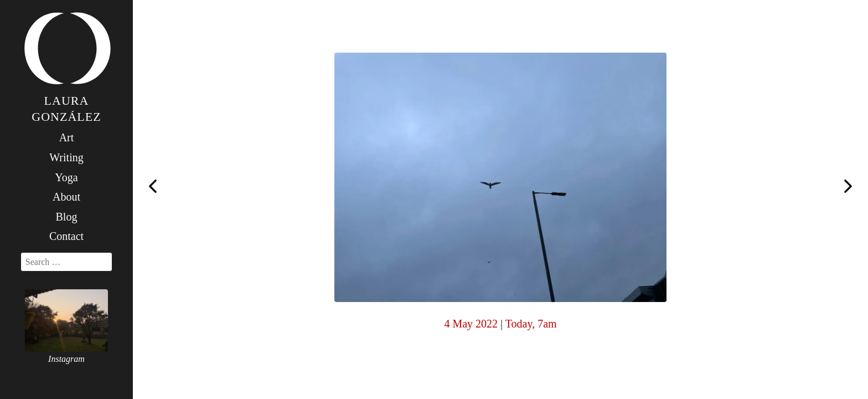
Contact (66, 236)
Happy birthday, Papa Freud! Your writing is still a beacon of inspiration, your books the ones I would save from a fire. (848, 187)
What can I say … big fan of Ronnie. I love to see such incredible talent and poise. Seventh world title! (153, 185)
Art (67, 137)
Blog (67, 217)
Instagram (66, 359)
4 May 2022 (471, 324)
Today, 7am (531, 324)
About (66, 197)
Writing (66, 157)
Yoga (66, 177)
